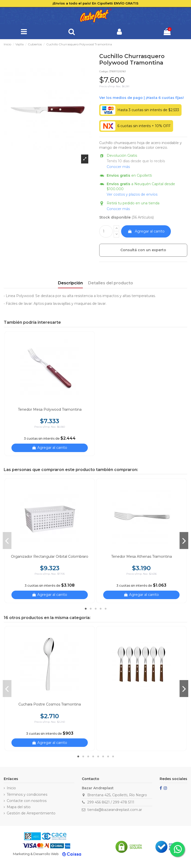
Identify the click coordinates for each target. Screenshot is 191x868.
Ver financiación (142, 98)
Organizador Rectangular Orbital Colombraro (50, 556)
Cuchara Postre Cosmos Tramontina (50, 704)
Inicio (11, 788)
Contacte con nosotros (27, 801)
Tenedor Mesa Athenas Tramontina (142, 556)
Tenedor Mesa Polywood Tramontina (50, 409)
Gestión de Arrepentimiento (31, 813)
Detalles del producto (111, 283)
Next (184, 541)
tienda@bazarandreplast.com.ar (115, 810)
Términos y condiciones (27, 794)
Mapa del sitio (19, 807)
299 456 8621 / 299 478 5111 (111, 802)
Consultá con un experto (143, 250)
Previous (7, 541)
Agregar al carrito (146, 231)
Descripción (70, 283)
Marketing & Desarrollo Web (36, 854)
